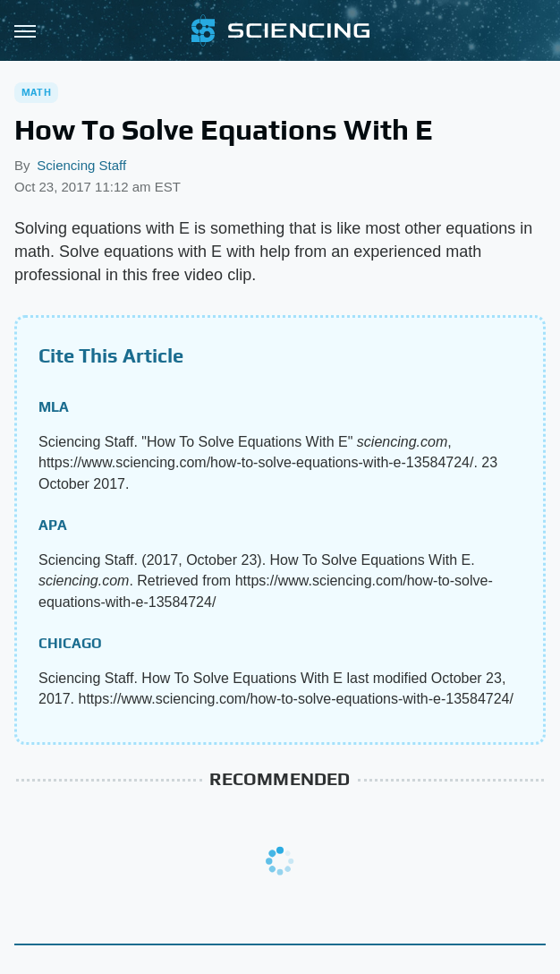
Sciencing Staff (81, 165)
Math (36, 92)
